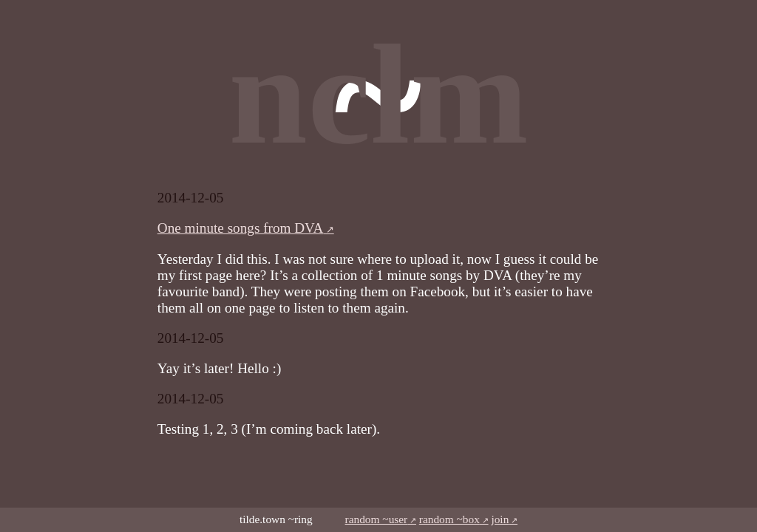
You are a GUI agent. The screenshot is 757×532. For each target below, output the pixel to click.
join (500, 519)
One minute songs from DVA (241, 228)
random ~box (449, 519)
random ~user (377, 519)
